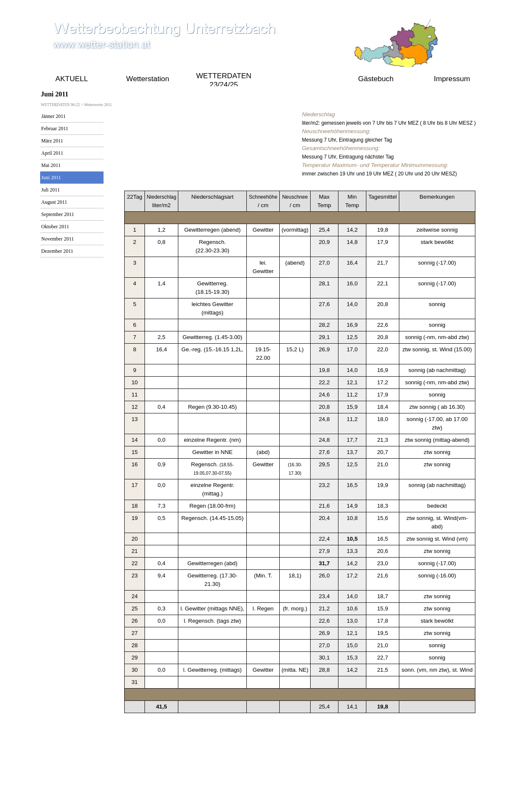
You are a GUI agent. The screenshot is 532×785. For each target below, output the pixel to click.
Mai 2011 (51, 165)
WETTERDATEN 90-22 (300, 79)
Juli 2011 (51, 190)
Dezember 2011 (57, 251)
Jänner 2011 (54, 116)
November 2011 (58, 239)
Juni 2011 (51, 178)
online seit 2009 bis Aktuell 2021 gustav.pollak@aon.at (264, 773)
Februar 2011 (55, 129)
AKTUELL (72, 79)
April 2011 (52, 153)
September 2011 (58, 214)
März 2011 (52, 141)
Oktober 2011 (55, 227)
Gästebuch (376, 79)
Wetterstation (148, 79)
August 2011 (54, 202)
